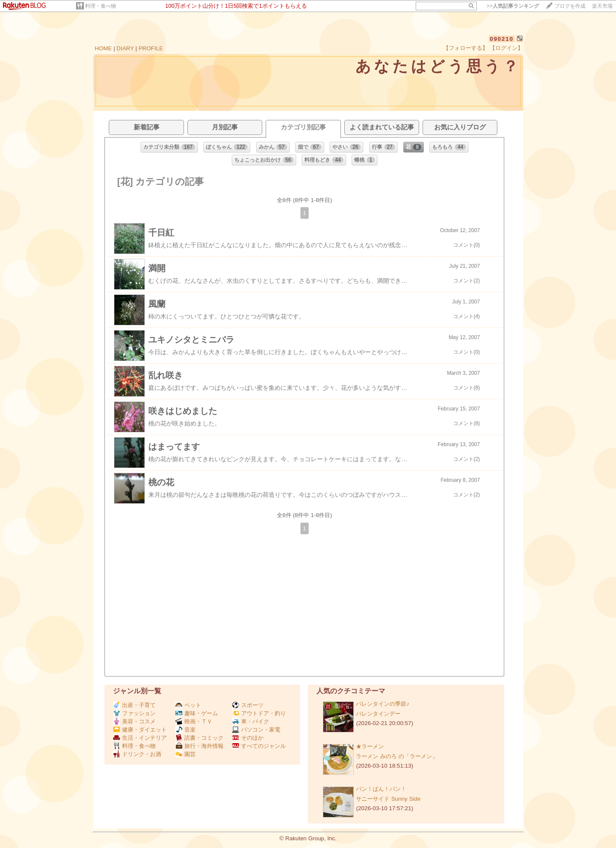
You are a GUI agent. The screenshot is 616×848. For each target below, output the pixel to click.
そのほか (248, 738)
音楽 (185, 730)
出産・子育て (134, 705)
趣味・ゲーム (197, 713)
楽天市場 (602, 6)
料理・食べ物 (101, 6)
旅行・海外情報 (199, 746)
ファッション (134, 713)
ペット (188, 705)
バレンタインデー (378, 714)
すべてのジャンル (259, 746)
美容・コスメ (134, 721)
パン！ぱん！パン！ (381, 789)
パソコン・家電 (256, 730)
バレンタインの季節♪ (383, 704)
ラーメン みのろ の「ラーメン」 (397, 756)
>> (513, 6)
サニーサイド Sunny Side (388, 799)
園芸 (185, 754)
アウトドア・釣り (259, 713)
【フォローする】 (466, 48)
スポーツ (248, 705)
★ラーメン (370, 746)
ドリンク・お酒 (137, 754)
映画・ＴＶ (194, 721)
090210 (501, 39)
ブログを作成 (570, 6)
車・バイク (251, 721)
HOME (103, 48)
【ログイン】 (506, 48)
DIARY (125, 48)
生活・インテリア (140, 738)
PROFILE (151, 48)
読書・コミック (199, 738)
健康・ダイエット (140, 730)
